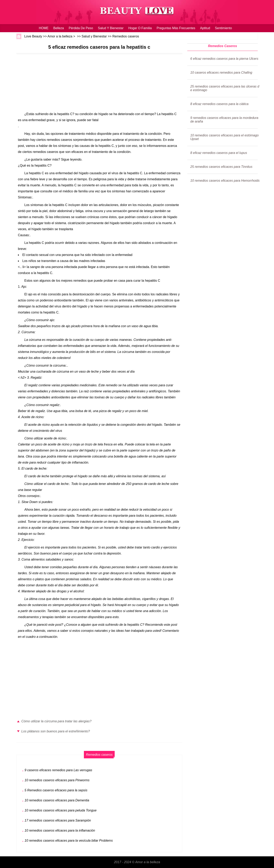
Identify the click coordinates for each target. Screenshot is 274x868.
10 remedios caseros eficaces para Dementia (57, 800)
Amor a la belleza (60, 36)
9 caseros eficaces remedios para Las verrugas (58, 770)
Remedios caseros (126, 36)
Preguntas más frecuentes (176, 28)
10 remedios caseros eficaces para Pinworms (57, 780)
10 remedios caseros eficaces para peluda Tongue (61, 810)
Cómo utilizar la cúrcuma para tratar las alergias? (56, 721)
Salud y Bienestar (111, 28)
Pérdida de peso (81, 28)
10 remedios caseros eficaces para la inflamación (60, 830)
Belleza (59, 28)
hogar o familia (140, 28)
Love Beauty (33, 36)
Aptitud (205, 28)
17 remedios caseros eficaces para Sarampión (58, 820)
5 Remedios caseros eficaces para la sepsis (56, 790)
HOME (44, 28)
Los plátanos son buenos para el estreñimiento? (56, 731)
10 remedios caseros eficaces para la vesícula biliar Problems (69, 841)
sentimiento (223, 28)
